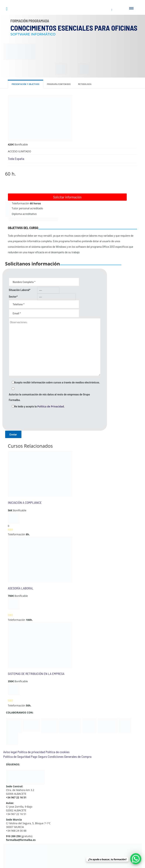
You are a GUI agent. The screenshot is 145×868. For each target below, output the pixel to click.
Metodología (85, 84)
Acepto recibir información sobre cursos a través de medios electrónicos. (57, 382)
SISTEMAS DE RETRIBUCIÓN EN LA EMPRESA (36, 674)
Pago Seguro (39, 757)
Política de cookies (58, 752)
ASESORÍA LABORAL (21, 588)
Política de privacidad (31, 752)
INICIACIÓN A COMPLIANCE (25, 502)
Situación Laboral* (20, 290)
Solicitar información (67, 197)
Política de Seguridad (17, 757)
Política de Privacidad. (51, 406)
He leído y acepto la (39, 406)
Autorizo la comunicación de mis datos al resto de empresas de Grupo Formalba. (49, 397)
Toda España (16, 159)
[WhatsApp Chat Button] (136, 859)
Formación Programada (30, 21)
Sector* (13, 296)
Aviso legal (10, 752)
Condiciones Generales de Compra (69, 757)
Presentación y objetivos (25, 84)
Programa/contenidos (59, 84)
